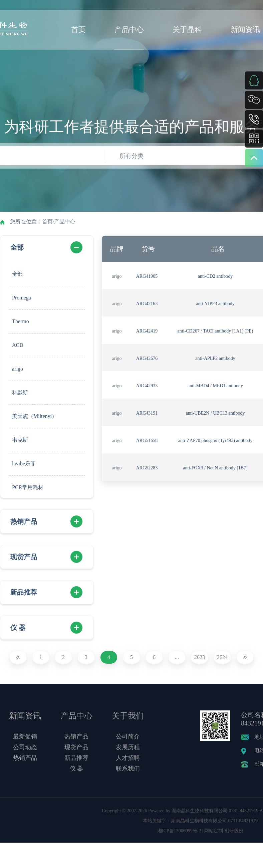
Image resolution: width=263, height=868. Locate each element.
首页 (78, 30)
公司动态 (25, 747)
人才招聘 (128, 758)
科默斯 (20, 392)
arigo (18, 369)
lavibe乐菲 (24, 464)
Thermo (21, 321)
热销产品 (24, 521)
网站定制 (214, 831)
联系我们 (128, 769)
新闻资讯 (245, 30)
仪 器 (18, 628)
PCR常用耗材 (28, 487)
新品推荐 (24, 592)
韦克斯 (20, 440)
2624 (222, 657)
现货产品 (24, 557)
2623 (200, 657)
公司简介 (128, 736)
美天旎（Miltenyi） (35, 416)
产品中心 (129, 30)
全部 (17, 247)
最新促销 (25, 736)
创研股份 (234, 831)
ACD (18, 345)
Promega (22, 298)
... (177, 657)
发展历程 (128, 747)
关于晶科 (187, 30)
